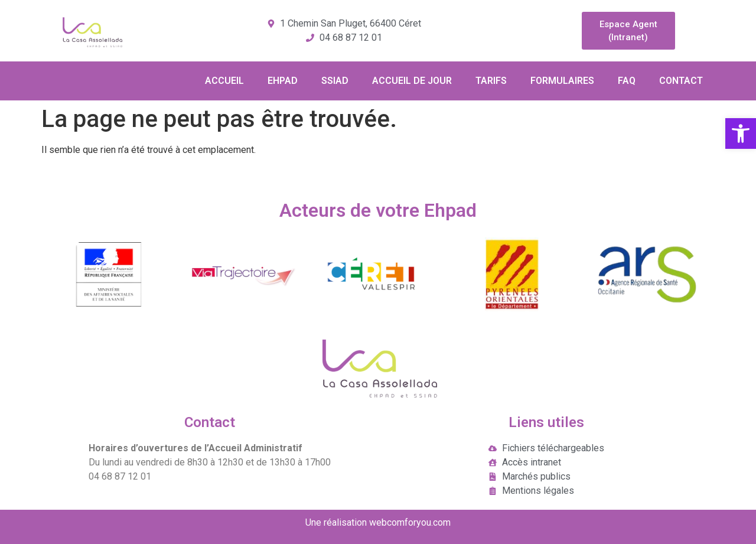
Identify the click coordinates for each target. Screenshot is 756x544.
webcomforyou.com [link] (410, 522)
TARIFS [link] (491, 81)
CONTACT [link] (681, 81)
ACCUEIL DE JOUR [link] (412, 81)
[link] (741, 133)
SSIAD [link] (335, 81)
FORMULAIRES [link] (562, 81)
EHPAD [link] (283, 81)
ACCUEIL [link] (224, 81)
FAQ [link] (627, 81)
